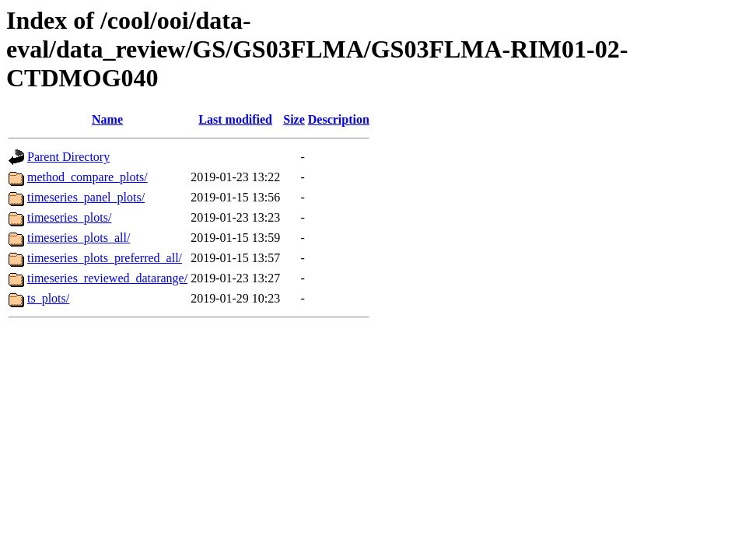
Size (294, 119)
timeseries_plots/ (69, 217)
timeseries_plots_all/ (79, 238)
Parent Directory (68, 157)
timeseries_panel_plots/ (86, 197)
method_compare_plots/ (87, 177)
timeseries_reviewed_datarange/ (107, 278)
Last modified (235, 119)
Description (339, 119)
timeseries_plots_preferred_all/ (105, 258)
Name (107, 119)
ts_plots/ (48, 298)
